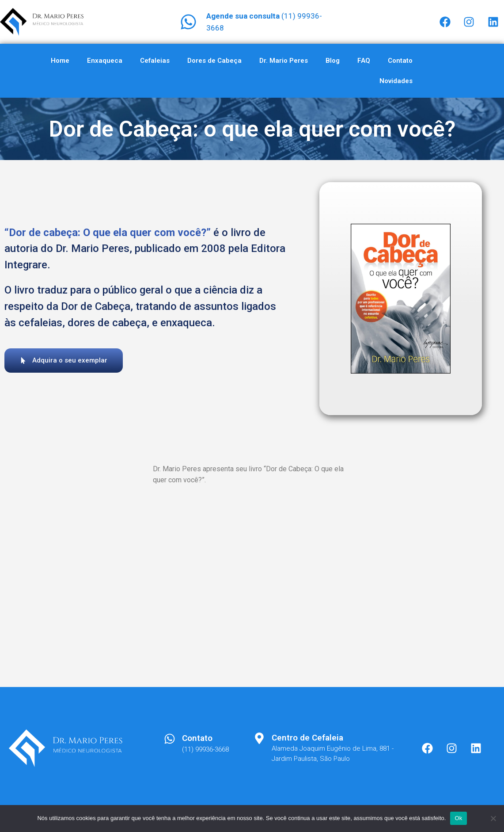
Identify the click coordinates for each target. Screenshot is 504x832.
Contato (400, 61)
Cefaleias (155, 61)
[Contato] (170, 739)
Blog (333, 61)
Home (60, 61)
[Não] (493, 818)
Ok (458, 818)
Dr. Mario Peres (284, 61)
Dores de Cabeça (214, 61)
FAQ (364, 61)
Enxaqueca (105, 61)
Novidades (396, 81)
